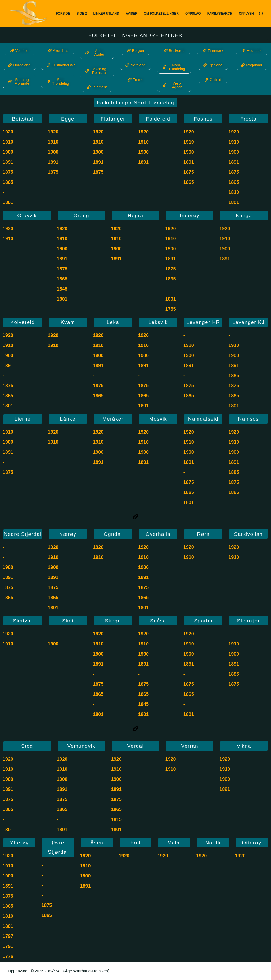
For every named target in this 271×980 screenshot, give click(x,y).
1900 (8, 152)
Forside (63, 14)
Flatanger (113, 119)
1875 (8, 172)
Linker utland (106, 14)
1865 (8, 182)
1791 (8, 946)
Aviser (132, 14)
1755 (170, 309)
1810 (234, 192)
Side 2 (82, 14)
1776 (8, 956)
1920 (8, 132)
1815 (116, 819)
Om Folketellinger (161, 14)
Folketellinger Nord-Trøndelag (135, 103)
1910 (8, 142)
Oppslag (193, 14)
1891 (8, 162)
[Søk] (261, 14)
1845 (62, 289)
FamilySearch (220, 14)
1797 (8, 936)
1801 (8, 202)
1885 (234, 376)
